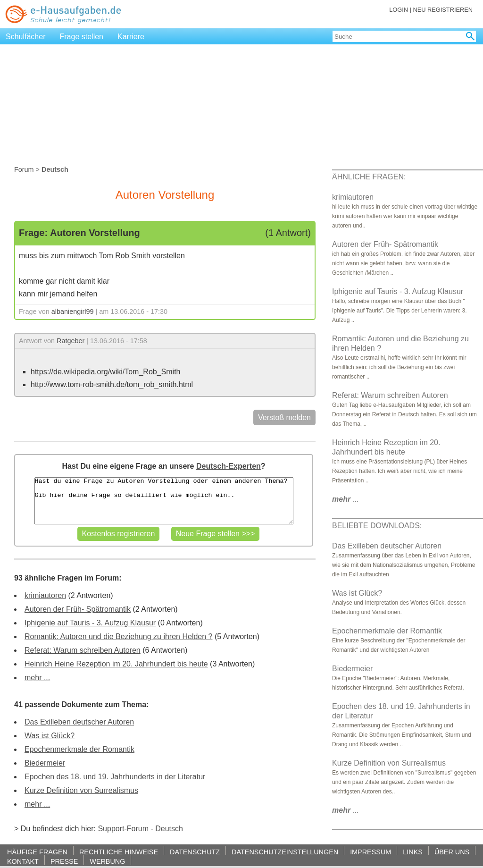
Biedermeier (45, 763)
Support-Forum (123, 829)
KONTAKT (23, 861)
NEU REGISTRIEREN (443, 10)
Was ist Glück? (50, 736)
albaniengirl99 (73, 312)
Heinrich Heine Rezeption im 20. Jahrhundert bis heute (116, 664)
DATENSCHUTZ (195, 852)
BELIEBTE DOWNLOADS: (377, 526)
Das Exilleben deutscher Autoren (79, 722)
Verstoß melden (284, 417)
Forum (24, 169)
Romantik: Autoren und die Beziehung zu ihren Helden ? (118, 636)
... (346, 499)
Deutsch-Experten (229, 466)
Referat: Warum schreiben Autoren (83, 650)
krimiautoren (45, 595)
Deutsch (169, 829)
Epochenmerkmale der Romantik (79, 749)
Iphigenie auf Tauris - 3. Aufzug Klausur (90, 623)
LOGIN (399, 10)
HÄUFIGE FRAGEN (37, 852)
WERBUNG (107, 861)
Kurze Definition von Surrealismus (81, 790)
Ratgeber (71, 341)
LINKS (413, 852)
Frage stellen (82, 37)
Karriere (131, 37)
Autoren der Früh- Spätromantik (78, 609)
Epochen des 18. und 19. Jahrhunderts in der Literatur (115, 777)
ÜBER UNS (452, 852)
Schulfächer (26, 37)
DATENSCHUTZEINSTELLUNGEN (285, 852)
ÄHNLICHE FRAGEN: (369, 177)
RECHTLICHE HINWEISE (119, 852)
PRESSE (64, 861)
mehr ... (37, 678)
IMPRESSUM (371, 852)
